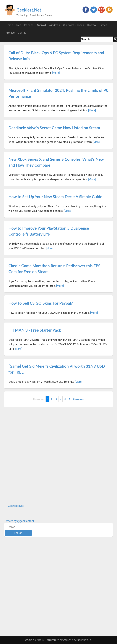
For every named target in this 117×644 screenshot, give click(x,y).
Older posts (78, 399)
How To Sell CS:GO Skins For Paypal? (41, 303)
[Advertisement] (27, 455)
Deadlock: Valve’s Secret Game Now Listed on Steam (54, 128)
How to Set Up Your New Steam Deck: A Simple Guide (55, 197)
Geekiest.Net (29, 10)
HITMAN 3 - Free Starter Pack (35, 330)
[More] (56, 73)
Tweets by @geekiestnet (19, 521)
